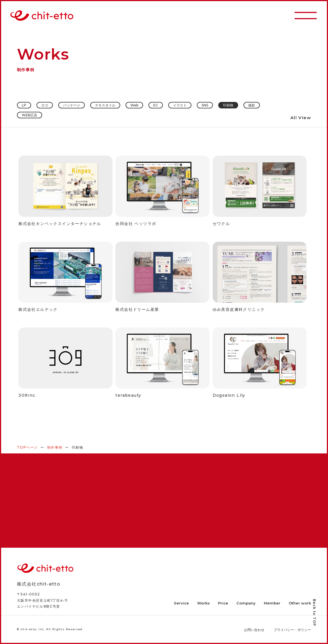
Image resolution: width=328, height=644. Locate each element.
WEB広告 (30, 115)
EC (156, 105)
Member (272, 603)
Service (181, 603)
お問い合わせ (254, 630)
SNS (205, 105)
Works (203, 603)
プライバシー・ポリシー (292, 630)
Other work (300, 603)
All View (301, 118)
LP (24, 105)
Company (246, 603)
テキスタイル (105, 105)
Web (134, 105)
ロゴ (45, 105)
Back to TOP (314, 613)
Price (223, 603)
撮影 (252, 105)
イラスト (180, 105)
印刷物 (228, 105)
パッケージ (72, 105)
